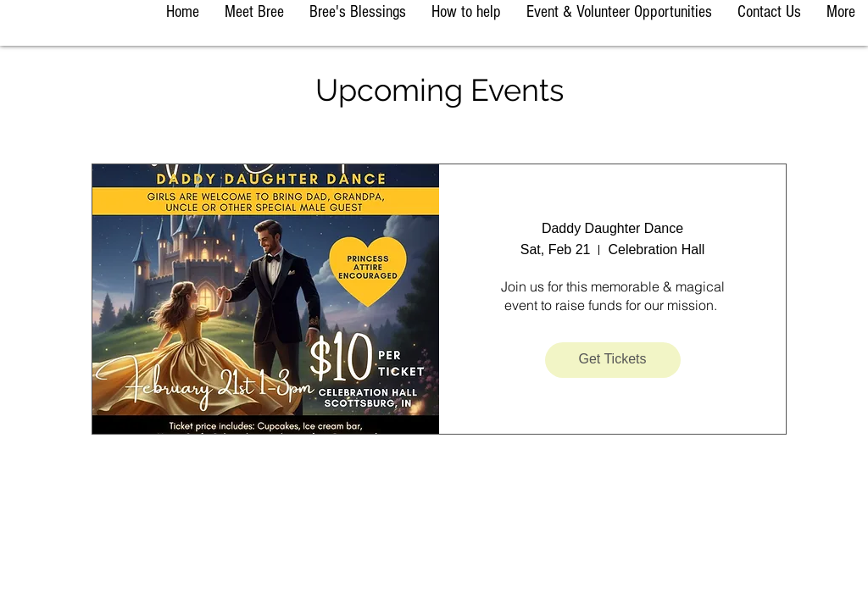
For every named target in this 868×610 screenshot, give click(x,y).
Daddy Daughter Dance (612, 228)
